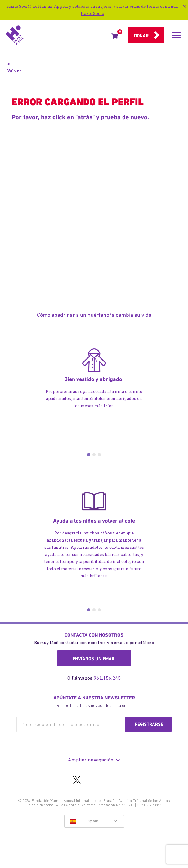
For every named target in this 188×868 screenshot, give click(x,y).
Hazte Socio (92, 14)
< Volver (14, 67)
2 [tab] (94, 455)
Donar (141, 36)
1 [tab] (89, 455)
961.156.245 (107, 678)
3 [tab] (99, 455)
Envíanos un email (94, 659)
